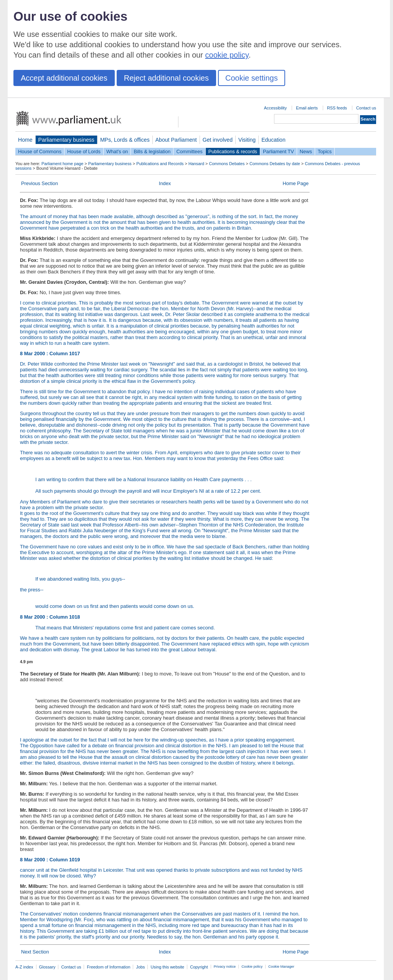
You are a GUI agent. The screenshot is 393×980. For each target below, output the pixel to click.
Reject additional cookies (166, 78)
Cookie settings (252, 78)
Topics (325, 151)
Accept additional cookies (64, 78)
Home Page (296, 183)
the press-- (165, 598)
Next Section (35, 952)
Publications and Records (160, 164)
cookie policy (227, 55)
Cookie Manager (281, 967)
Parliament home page (62, 164)
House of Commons (40, 151)
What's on (117, 151)
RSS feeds (337, 108)
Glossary (47, 967)
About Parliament (176, 140)
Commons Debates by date (275, 164)
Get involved (218, 140)
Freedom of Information (108, 967)
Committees (189, 151)
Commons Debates (227, 164)
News (306, 151)
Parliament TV (278, 151)
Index (165, 183)
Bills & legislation (152, 151)
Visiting (247, 140)
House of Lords (84, 151)
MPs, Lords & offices (125, 140)
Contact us (366, 108)
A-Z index (24, 967)
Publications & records (233, 151)
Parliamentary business (66, 140)
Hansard (196, 164)
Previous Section (40, 183)
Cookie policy (252, 967)
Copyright (199, 967)
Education (273, 140)
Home (25, 140)
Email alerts (307, 108)
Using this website (167, 967)
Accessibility (275, 108)
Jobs (140, 967)
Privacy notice (225, 967)
